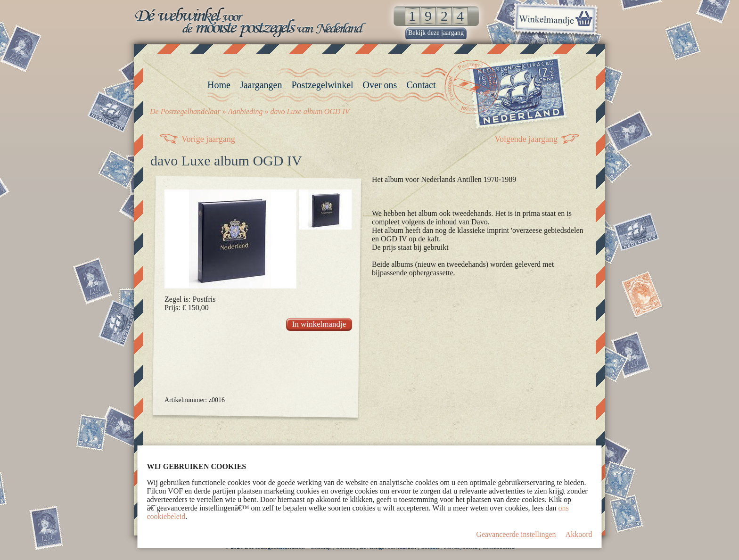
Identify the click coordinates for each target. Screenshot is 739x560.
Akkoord (579, 534)
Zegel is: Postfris (190, 299)
